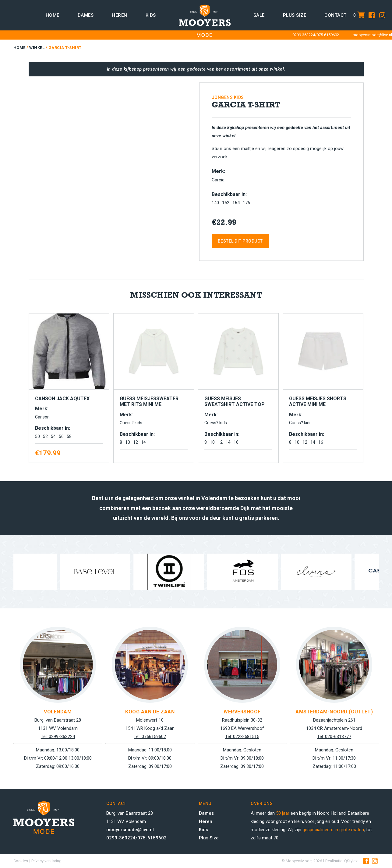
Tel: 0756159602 (150, 737)
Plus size (295, 15)
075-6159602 (328, 35)
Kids (151, 15)
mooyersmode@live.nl (372, 35)
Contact (335, 15)
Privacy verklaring (46, 861)
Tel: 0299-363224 (58, 737)
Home (53, 15)
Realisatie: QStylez (341, 861)
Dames (86, 15)
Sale (259, 15)
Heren (120, 15)
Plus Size (209, 838)
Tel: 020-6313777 (334, 737)
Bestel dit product (240, 241)
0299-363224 (304, 35)
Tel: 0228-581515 (242, 737)
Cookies (21, 861)
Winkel (37, 48)
